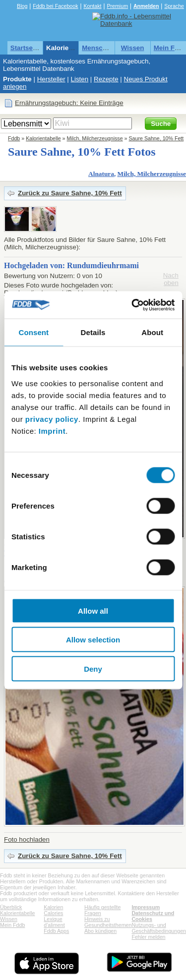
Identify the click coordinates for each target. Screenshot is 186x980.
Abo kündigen (100, 931)
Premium (117, 6)
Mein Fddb (12, 925)
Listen (80, 79)
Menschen (98, 48)
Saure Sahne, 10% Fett (156, 138)
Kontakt (92, 6)
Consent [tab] (33, 332)
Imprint (52, 431)
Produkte (17, 79)
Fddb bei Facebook (55, 6)
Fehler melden (148, 937)
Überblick (11, 907)
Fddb (14, 138)
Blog (22, 6)
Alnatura (101, 174)
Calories (53, 913)
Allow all (93, 610)
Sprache (174, 6)
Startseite (26, 48)
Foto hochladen (27, 839)
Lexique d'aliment (54, 922)
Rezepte (106, 79)
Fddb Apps (56, 931)
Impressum (146, 907)
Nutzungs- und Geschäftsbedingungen (159, 928)
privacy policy (52, 419)
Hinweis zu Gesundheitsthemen (108, 922)
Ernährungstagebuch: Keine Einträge (69, 103)
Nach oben (171, 279)
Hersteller (51, 79)
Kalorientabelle (70, 48)
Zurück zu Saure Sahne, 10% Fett (70, 193)
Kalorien (53, 907)
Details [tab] (93, 332)
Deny (93, 668)
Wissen (133, 48)
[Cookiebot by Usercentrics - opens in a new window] (132, 305)
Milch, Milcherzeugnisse (95, 138)
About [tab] (152, 332)
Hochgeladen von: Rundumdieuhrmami (71, 265)
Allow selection (93, 640)
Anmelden (146, 6)
